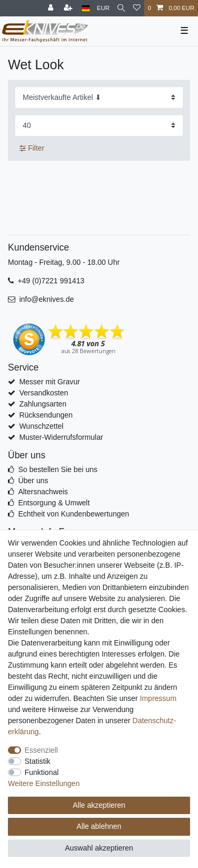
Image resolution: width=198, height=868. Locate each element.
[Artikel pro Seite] (99, 126)
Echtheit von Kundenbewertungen (73, 514)
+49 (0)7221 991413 (51, 281)
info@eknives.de (46, 299)
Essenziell (41, 750)
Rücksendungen (46, 415)
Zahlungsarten (43, 404)
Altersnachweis (43, 492)
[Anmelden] (52, 8)
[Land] (86, 8)
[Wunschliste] (137, 8)
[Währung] (103, 8)
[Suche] (121, 8)
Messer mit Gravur (49, 382)
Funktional (42, 772)
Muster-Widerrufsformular (61, 437)
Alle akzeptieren (99, 805)
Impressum (158, 698)
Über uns (33, 481)
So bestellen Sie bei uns (58, 469)
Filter (32, 148)
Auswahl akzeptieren (99, 848)
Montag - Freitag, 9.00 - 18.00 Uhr (64, 262)
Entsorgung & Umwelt (54, 503)
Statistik (38, 761)
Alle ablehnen (99, 826)
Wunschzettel (41, 426)
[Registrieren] (69, 8)
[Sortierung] (99, 98)
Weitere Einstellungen (44, 783)
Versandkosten (44, 393)
